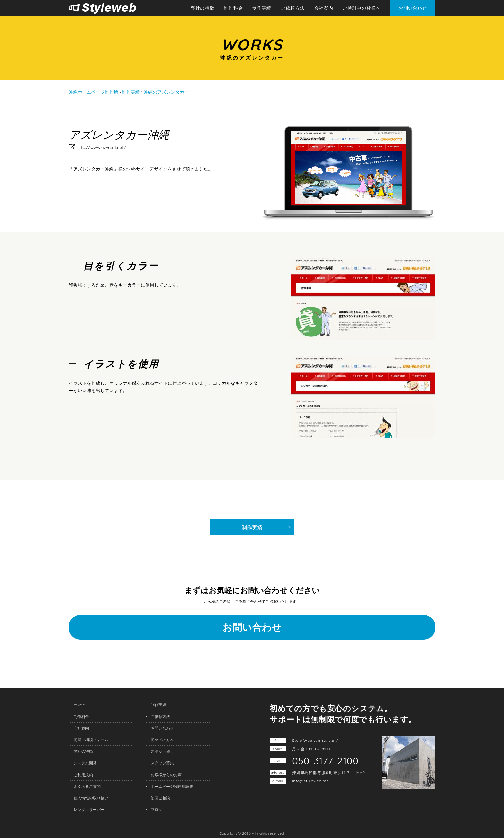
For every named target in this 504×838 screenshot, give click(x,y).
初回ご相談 (160, 798)
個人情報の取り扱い (91, 798)
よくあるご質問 (87, 786)
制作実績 (262, 8)
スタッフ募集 (162, 763)
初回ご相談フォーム (91, 740)
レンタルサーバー (89, 810)
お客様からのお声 (166, 775)
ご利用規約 (83, 775)
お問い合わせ (413, 8)
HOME (79, 705)
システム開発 (85, 763)
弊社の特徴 (203, 8)
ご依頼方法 (293, 8)
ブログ (157, 810)
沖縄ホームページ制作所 (116, 8)
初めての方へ (162, 740)
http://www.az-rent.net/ (101, 147)
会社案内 (324, 8)
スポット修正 (162, 751)
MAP (361, 773)
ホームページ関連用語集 (172, 786)
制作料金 (233, 8)
